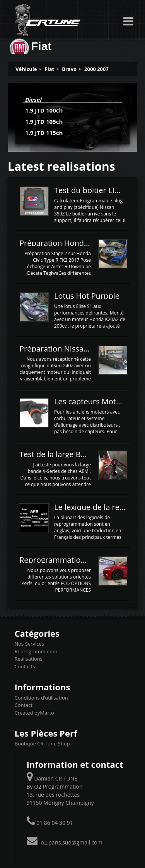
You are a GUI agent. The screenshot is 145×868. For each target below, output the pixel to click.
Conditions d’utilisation (41, 698)
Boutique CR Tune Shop (42, 744)
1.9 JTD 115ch (44, 133)
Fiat (50, 69)
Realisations (29, 659)
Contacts (25, 666)
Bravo (69, 69)
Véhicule (26, 69)
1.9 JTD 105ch (44, 121)
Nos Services (29, 644)
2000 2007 (96, 69)
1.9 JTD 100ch (44, 110)
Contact (24, 705)
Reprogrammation (36, 651)
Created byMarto (34, 713)
